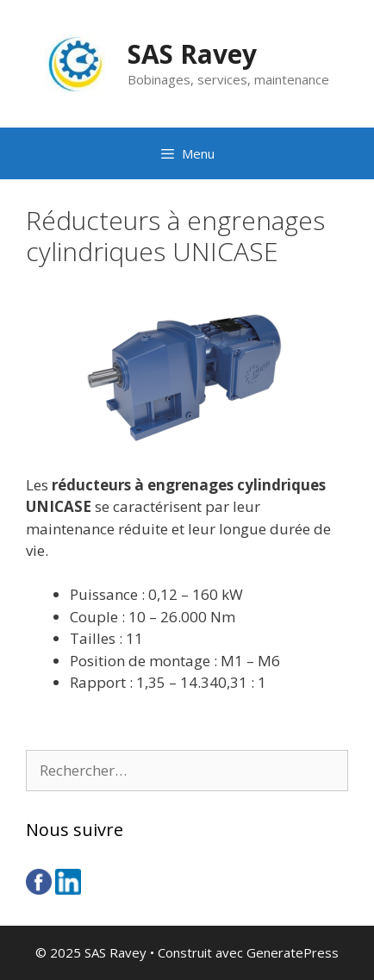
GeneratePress (293, 952)
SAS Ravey (192, 54)
